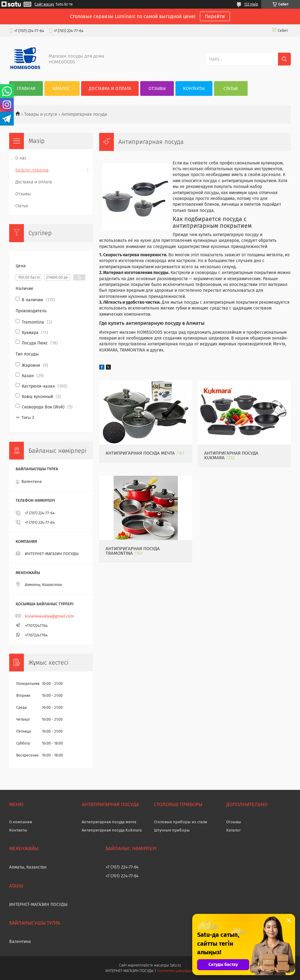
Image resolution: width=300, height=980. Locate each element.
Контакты (194, 89)
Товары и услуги (41, 114)
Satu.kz (175, 965)
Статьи (231, 89)
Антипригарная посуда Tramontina (133, 551)
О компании (21, 822)
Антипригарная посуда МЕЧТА (140, 453)
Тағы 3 (28, 417)
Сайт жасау (44, 4)
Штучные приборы (172, 830)
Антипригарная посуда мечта (109, 822)
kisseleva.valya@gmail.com (49, 616)
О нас (21, 158)
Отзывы (157, 89)
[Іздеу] (284, 59)
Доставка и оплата (110, 89)
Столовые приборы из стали (181, 822)
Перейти (215, 16)
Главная (26, 89)
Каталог (61, 89)
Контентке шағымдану (176, 971)
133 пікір (251, 4)
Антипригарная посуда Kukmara (112, 830)
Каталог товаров (32, 170)
